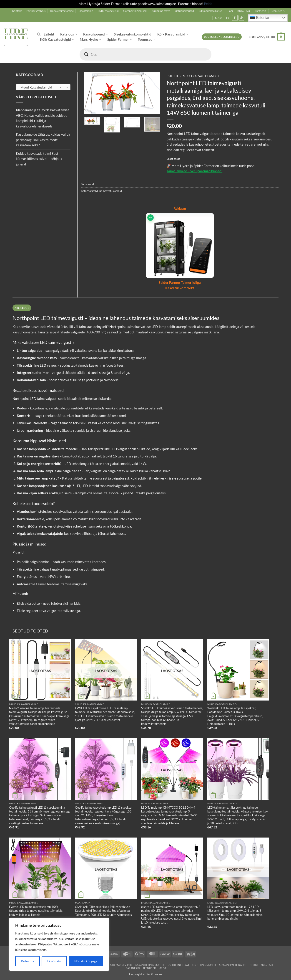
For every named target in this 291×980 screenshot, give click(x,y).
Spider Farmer (120, 39)
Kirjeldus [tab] (22, 308)
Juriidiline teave (161, 11)
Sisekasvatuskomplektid (133, 34)
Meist (218, 18)
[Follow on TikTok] (242, 18)
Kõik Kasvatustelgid (57, 39)
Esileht (49, 34)
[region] (59, 944)
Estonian (260, 18)
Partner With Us (36, 11)
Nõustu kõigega (86, 961)
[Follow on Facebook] (235, 18)
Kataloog (69, 34)
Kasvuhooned (95, 34)
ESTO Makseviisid (108, 11)
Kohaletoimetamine (62, 11)
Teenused (278, 11)
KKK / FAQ (244, 11)
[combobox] (43, 87)
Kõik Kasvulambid (173, 34)
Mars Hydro (90, 39)
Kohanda (28, 961)
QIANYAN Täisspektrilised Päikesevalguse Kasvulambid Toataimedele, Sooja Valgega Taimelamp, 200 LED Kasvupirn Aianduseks (103, 911)
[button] (228, 18)
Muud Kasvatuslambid (201, 76)
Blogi (230, 11)
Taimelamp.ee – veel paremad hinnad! (194, 171)
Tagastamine (86, 11)
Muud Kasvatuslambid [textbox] (41, 87)
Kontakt (17, 11)
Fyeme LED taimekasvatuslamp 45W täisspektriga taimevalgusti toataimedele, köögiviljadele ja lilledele (36, 911)
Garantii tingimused (135, 11)
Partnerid (261, 11)
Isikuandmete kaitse (210, 11)
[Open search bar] (39, 34)
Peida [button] (208, 4)
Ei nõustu (54, 961)
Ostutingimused (184, 11)
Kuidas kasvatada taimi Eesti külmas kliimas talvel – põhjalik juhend (39, 159)
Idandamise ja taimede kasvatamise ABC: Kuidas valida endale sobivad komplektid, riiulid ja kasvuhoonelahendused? (43, 118)
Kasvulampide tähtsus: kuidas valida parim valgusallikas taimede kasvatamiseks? (43, 140)
